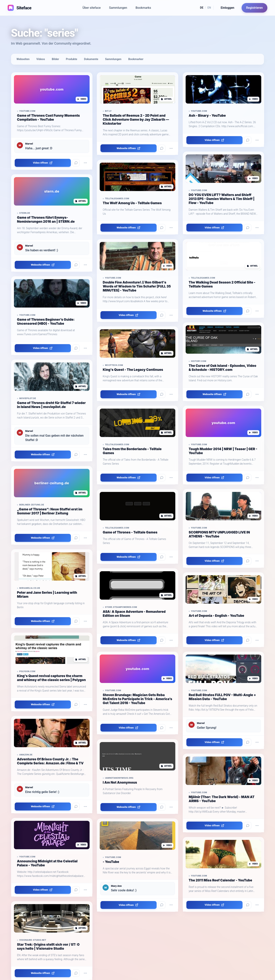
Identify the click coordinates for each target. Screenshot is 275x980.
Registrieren (254, 8)
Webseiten (23, 59)
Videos (41, 59)
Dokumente (91, 59)
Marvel (29, 144)
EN (209, 8)
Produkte (72, 59)
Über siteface (92, 8)
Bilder (55, 59)
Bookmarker (136, 59)
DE (202, 8)
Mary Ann (116, 886)
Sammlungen (118, 8)
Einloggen (228, 8)
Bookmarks (143, 8)
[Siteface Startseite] (18, 8)
